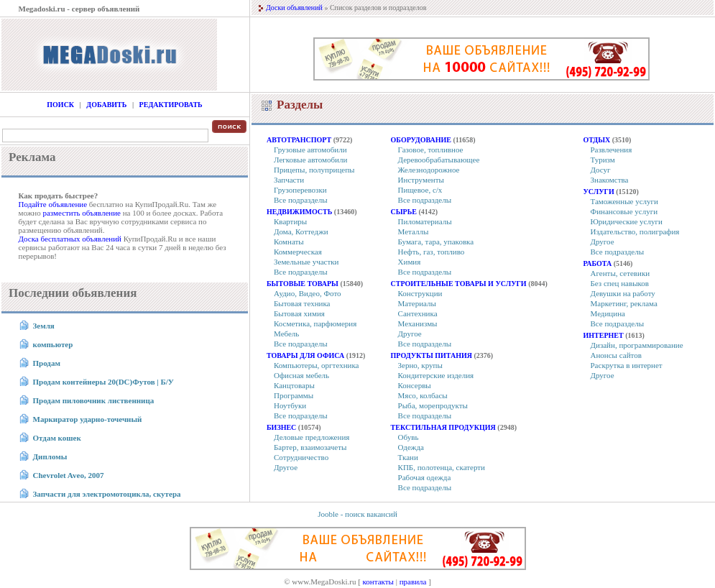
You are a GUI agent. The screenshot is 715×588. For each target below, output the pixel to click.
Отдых (597, 140)
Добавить (106, 105)
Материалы (417, 303)
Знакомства (610, 180)
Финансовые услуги (624, 211)
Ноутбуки (290, 405)
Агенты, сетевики (621, 273)
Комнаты (289, 242)
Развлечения (612, 150)
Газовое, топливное (431, 150)
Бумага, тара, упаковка (436, 242)
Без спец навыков (620, 283)
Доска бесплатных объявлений (70, 239)
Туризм (603, 160)
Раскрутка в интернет (627, 365)
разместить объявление (82, 213)
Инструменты (421, 180)
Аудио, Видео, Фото (308, 293)
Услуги (599, 192)
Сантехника (418, 313)
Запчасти (289, 180)
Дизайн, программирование (637, 345)
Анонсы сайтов (616, 355)
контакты (378, 582)
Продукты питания (432, 355)
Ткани (408, 457)
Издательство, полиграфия (635, 231)
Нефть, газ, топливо (432, 252)
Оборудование (421, 140)
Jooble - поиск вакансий (357, 514)
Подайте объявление (53, 204)
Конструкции (420, 293)
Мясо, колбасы (423, 395)
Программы (294, 395)
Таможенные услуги (624, 201)
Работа (598, 263)
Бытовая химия (299, 313)
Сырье (404, 212)
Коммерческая (298, 252)
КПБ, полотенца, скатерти (442, 467)
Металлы (414, 231)
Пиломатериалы (425, 221)
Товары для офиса (305, 355)
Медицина (608, 313)
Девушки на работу (623, 293)
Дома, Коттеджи (301, 231)
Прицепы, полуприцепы (314, 170)
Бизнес (281, 427)
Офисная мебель (301, 375)
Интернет (604, 335)
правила (413, 582)
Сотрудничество (301, 457)
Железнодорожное (429, 170)
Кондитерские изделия (436, 375)
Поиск (60, 105)
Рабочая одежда (425, 477)
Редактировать (171, 105)
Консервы (415, 385)
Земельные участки (306, 262)
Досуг (601, 170)
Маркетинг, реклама (624, 303)
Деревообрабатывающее (439, 160)
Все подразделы (301, 200)
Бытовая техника (302, 303)
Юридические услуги (627, 221)
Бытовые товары (303, 284)
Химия (410, 262)
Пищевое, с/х (420, 190)
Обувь (409, 437)
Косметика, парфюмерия (315, 323)
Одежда (411, 447)
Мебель (286, 334)
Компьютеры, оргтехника (317, 365)
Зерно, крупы (420, 365)
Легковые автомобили (310, 160)
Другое (286, 467)
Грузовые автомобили (310, 150)
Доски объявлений (294, 8)
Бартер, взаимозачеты (310, 447)
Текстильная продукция (443, 427)
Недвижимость (299, 212)
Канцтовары (294, 385)
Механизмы (418, 323)
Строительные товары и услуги (459, 284)
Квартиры (290, 221)
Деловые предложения (312, 437)
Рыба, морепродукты (433, 405)
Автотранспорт (299, 140)
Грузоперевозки (300, 190)
